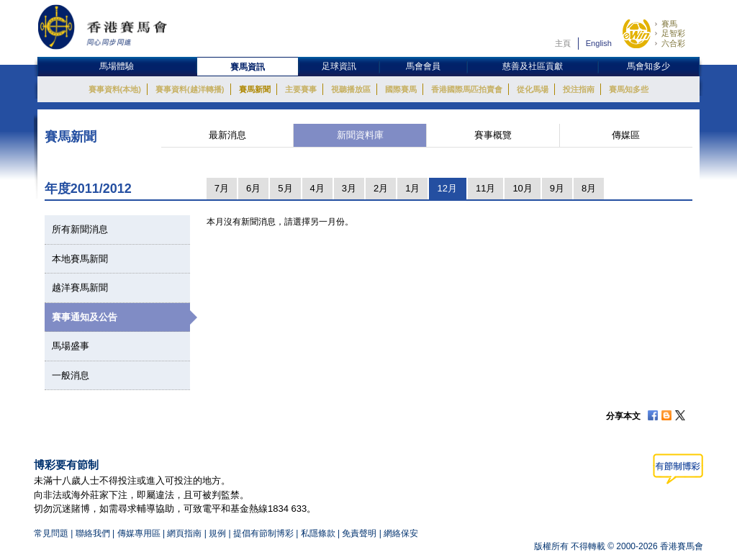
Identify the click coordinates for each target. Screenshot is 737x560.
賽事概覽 (493, 135)
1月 (412, 188)
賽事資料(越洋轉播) (190, 89)
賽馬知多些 (629, 89)
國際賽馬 (401, 89)
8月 (589, 188)
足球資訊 (339, 66)
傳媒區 (626, 135)
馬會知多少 (648, 66)
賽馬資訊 (248, 67)
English (599, 43)
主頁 (563, 43)
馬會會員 (423, 66)
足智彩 (673, 33)
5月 (285, 188)
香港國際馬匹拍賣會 (467, 89)
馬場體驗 (117, 66)
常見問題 (51, 533)
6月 (253, 188)
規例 (218, 533)
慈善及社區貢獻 (533, 66)
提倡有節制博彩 (263, 533)
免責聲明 (359, 533)
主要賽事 (301, 89)
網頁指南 (184, 533)
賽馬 (669, 24)
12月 (447, 188)
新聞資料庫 (360, 135)
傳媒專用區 (139, 533)
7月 (222, 188)
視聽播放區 (351, 89)
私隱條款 (318, 533)
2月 (381, 188)
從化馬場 (533, 89)
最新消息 (227, 135)
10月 (522, 188)
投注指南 (579, 89)
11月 (485, 188)
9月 (557, 188)
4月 (317, 188)
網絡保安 (401, 533)
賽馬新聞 (255, 89)
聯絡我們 (93, 533)
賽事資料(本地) (115, 89)
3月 (349, 188)
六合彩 (673, 43)
